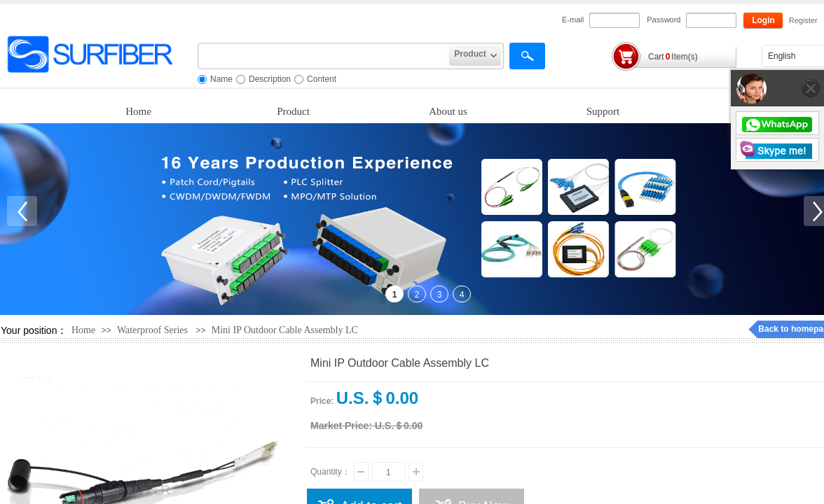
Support (603, 111)
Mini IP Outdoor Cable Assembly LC (285, 330)
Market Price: (341, 426)
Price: (322, 401)
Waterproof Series (152, 330)
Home (138, 111)
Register (803, 20)
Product (293, 111)
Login (763, 20)
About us (448, 111)
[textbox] (323, 56)
